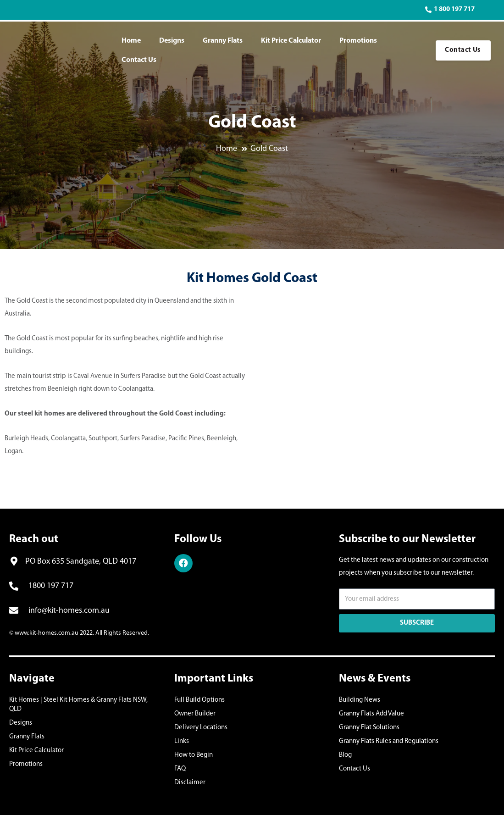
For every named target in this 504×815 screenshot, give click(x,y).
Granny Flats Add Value (371, 714)
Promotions (358, 41)
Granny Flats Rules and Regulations (389, 741)
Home (131, 41)
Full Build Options (199, 700)
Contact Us (139, 60)
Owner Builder (195, 714)
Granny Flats (223, 41)
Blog (345, 755)
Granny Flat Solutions (369, 728)
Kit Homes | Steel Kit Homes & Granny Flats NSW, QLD (78, 705)
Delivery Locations (201, 728)
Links (182, 741)
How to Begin (194, 755)
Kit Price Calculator (291, 41)
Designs (172, 41)
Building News (360, 700)
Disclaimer (190, 783)
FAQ (180, 769)
